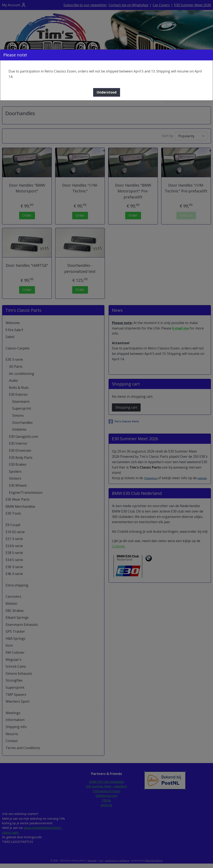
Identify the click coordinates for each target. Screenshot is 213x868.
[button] (107, 92)
